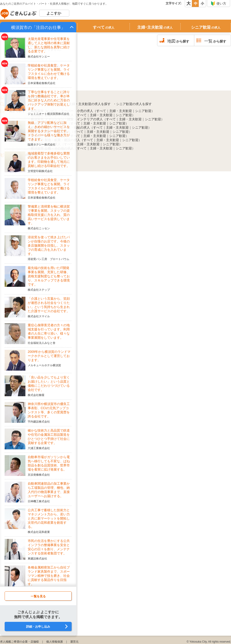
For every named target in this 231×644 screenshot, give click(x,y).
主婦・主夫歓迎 (121, 111)
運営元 (74, 642)
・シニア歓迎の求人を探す (132, 104)
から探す (178, 41)
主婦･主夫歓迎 (155, 27)
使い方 (218, 3)
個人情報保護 (55, 642)
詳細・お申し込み (38, 627)
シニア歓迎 (206, 27)
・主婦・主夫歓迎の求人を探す (88, 104)
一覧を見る (38, 596)
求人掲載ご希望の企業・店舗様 (19, 642)
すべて (104, 27)
